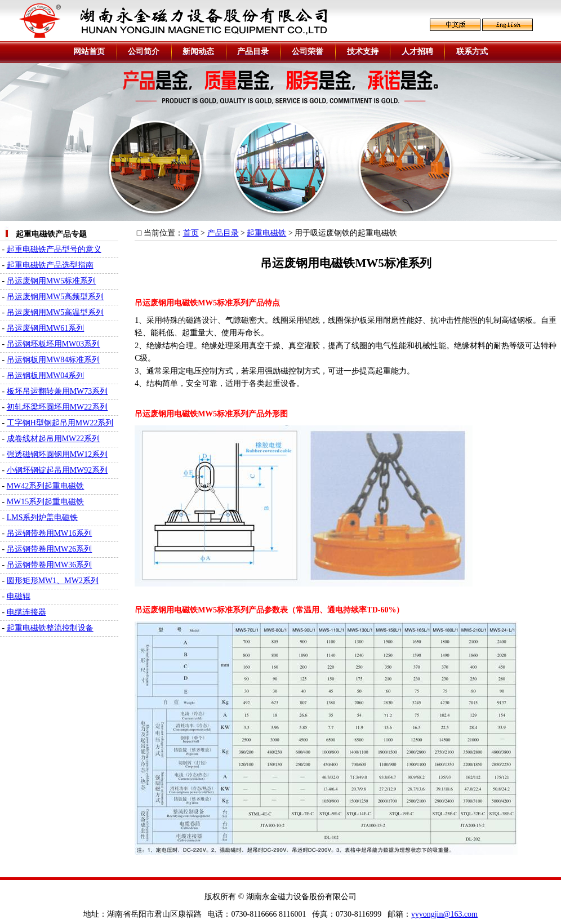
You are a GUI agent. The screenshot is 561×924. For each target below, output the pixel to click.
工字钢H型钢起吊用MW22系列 (60, 423)
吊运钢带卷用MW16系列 (50, 533)
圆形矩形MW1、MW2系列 (53, 581)
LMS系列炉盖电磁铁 (43, 517)
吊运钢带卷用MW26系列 (50, 549)
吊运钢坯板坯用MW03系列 (54, 344)
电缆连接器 (26, 612)
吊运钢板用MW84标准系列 (54, 360)
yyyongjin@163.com (444, 914)
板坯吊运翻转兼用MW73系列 (57, 391)
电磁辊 (19, 596)
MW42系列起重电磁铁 (46, 486)
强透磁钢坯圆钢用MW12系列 (57, 454)
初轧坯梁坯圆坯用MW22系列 (57, 407)
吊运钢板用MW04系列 (46, 376)
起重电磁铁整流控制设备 (50, 628)
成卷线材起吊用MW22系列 (54, 439)
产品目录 (223, 233)
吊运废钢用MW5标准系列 (52, 281)
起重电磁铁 (266, 233)
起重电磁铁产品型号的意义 (54, 249)
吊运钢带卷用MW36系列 (50, 565)
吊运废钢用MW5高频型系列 (55, 297)
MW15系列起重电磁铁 (46, 502)
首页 (191, 233)
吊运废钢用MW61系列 (46, 328)
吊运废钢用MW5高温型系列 (55, 312)
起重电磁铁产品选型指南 (50, 265)
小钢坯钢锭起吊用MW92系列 (57, 470)
